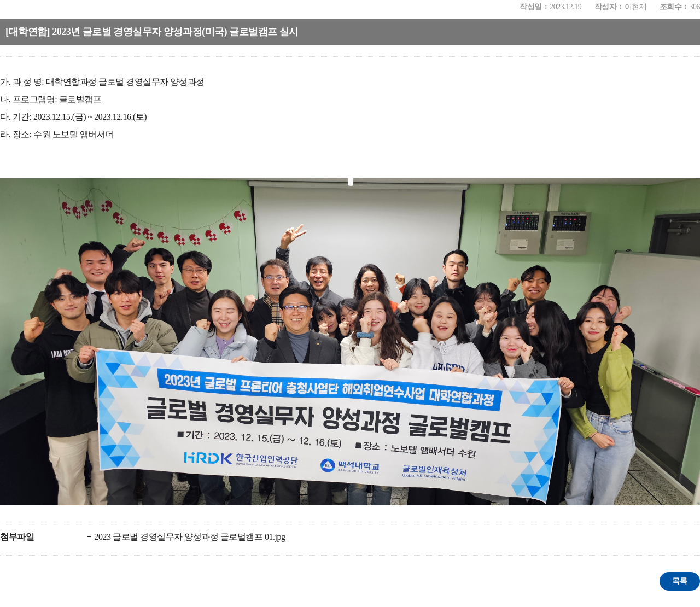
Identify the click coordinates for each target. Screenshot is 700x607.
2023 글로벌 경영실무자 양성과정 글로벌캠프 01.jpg (189, 537)
